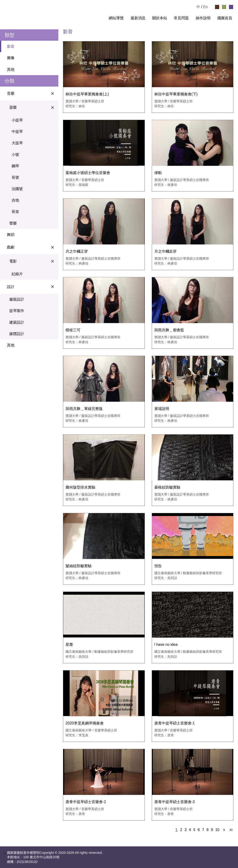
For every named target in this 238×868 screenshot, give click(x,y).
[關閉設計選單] (53, 287)
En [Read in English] (205, 7)
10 (217, 830)
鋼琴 (15, 166)
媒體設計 (17, 334)
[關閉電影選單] (53, 261)
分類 (10, 81)
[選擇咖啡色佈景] (217, 7)
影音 (11, 46)
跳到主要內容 (11, 2)
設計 (31, 287)
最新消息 (138, 18)
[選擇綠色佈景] (224, 7)
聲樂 (13, 223)
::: (101, 18)
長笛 (15, 212)
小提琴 (17, 120)
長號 (15, 177)
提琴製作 (17, 311)
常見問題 (181, 18)
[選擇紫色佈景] (231, 7)
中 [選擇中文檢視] (198, 7)
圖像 (11, 58)
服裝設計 (17, 299)
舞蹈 (11, 235)
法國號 (17, 189)
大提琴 (17, 143)
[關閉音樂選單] (53, 94)
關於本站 (160, 18)
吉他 (15, 200)
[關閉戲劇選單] (53, 247)
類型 (10, 35)
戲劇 (31, 247)
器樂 (33, 107)
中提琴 (17, 132)
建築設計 (17, 322)
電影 (33, 261)
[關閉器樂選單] (53, 107)
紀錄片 (17, 274)
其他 (11, 69)
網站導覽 (116, 18)
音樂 (31, 94)
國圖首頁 (225, 18)
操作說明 (203, 18)
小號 (15, 155)
